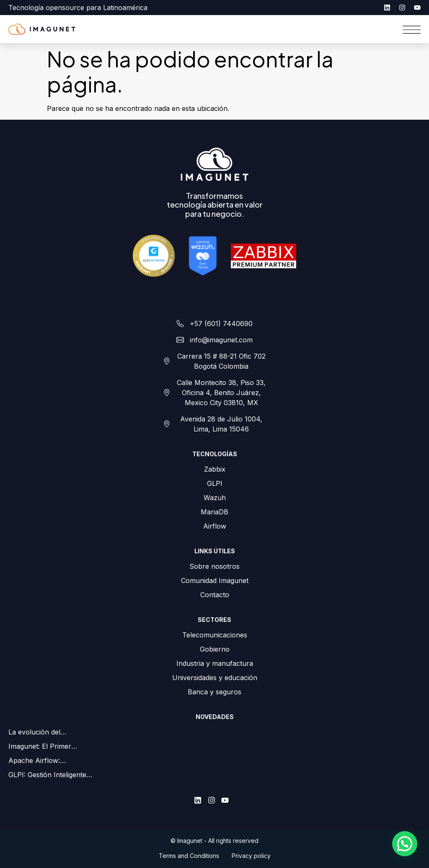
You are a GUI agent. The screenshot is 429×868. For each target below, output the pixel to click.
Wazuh (215, 498)
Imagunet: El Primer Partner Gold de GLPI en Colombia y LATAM (48, 747)
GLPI (215, 483)
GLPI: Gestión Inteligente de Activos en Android (47, 775)
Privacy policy (251, 856)
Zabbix (215, 469)
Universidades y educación (215, 678)
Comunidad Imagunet (215, 580)
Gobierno (215, 649)
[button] (405, 844)
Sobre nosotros (214, 566)
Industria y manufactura (215, 663)
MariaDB (214, 512)
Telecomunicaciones (215, 635)
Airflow (215, 526)
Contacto (215, 595)
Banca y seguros (214, 692)
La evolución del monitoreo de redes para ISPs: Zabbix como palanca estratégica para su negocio (48, 732)
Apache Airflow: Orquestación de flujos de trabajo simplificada (49, 761)
